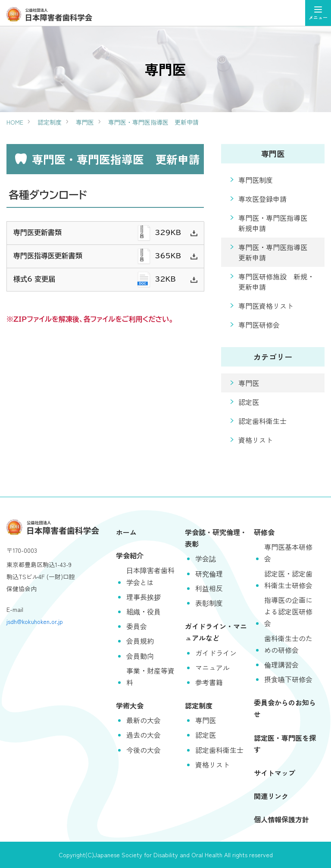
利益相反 (209, 588)
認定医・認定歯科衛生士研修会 (288, 579)
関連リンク (271, 796)
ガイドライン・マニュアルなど (216, 632)
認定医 (249, 402)
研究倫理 (209, 573)
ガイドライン (216, 653)
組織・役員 (144, 611)
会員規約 (140, 641)
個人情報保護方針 (281, 819)
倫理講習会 (281, 664)
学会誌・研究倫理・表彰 (216, 538)
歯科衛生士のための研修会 (288, 644)
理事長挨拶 (144, 597)
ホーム (126, 532)
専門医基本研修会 (288, 553)
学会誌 (206, 558)
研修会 (264, 532)
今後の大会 (144, 750)
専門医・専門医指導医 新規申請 (276, 223)
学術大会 (130, 705)
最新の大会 (144, 720)
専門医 (85, 122)
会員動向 (140, 656)
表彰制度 (209, 603)
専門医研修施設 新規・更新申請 (276, 282)
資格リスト (256, 440)
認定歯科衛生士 (262, 421)
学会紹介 (130, 555)
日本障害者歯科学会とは (150, 576)
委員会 (137, 626)
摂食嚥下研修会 (288, 679)
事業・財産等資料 (150, 676)
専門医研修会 (259, 325)
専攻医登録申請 (262, 199)
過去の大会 (144, 735)
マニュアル (212, 667)
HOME (15, 122)
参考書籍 (209, 682)
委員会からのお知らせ (285, 708)
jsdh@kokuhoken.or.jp (35, 621)
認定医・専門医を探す (285, 744)
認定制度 (50, 122)
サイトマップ (275, 773)
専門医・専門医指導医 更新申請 (153, 122)
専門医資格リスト (266, 306)
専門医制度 (256, 180)
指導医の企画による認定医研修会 (288, 611)
